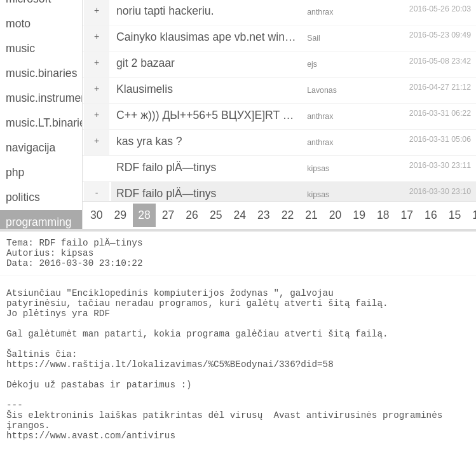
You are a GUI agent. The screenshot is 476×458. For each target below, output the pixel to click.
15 (455, 215)
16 (431, 215)
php (15, 172)
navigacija (31, 148)
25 (216, 215)
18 (383, 215)
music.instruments (44, 98)
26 (192, 215)
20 (336, 215)
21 (311, 215)
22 (288, 215)
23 (264, 215)
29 (121, 215)
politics (23, 197)
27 (168, 215)
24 (240, 215)
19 (359, 215)
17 (407, 215)
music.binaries (41, 73)
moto (18, 24)
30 (97, 215)
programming (39, 222)
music (20, 48)
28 (144, 215)
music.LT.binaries (44, 123)
